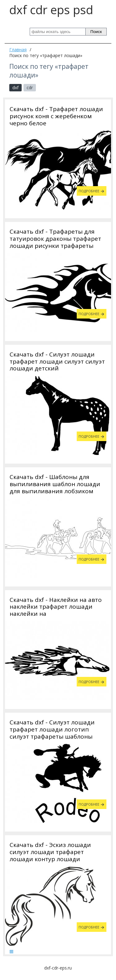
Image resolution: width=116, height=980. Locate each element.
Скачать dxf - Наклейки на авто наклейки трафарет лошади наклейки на (56, 607)
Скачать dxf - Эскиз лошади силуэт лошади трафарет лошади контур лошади (50, 852)
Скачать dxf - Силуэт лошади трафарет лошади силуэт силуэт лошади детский (57, 361)
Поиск (96, 32)
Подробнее (89, 191)
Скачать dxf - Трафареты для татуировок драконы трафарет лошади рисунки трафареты (55, 239)
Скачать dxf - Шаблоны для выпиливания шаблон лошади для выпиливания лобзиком (55, 484)
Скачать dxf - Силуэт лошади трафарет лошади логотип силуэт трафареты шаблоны (52, 729)
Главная (18, 50)
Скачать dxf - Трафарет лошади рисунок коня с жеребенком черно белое (56, 116)
